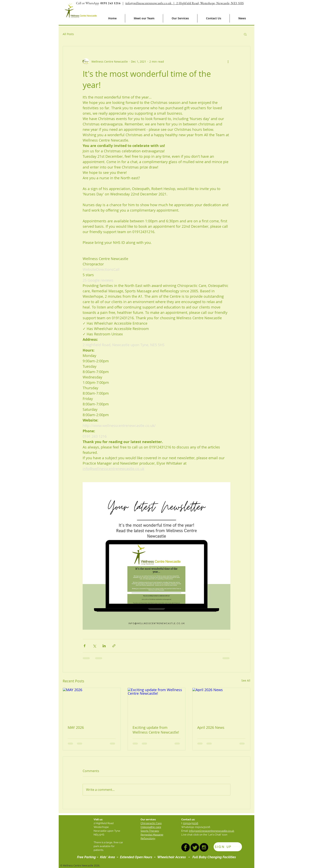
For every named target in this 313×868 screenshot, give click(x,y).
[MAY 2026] (92, 704)
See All (246, 680)
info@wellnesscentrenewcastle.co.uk (212, 831)
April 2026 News (211, 727)
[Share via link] (114, 646)
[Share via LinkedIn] (104, 646)
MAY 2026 (76, 727)
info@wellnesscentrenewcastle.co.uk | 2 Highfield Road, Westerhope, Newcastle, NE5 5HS (184, 3)
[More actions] (228, 61)
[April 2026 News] (221, 704)
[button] (245, 34)
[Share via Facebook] (85, 646)
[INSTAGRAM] (204, 847)
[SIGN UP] (228, 847)
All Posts (68, 34)
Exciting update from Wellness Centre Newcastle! (156, 730)
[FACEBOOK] (186, 847)
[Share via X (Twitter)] (94, 646)
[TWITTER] (195, 847)
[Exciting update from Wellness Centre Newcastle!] (157, 704)
